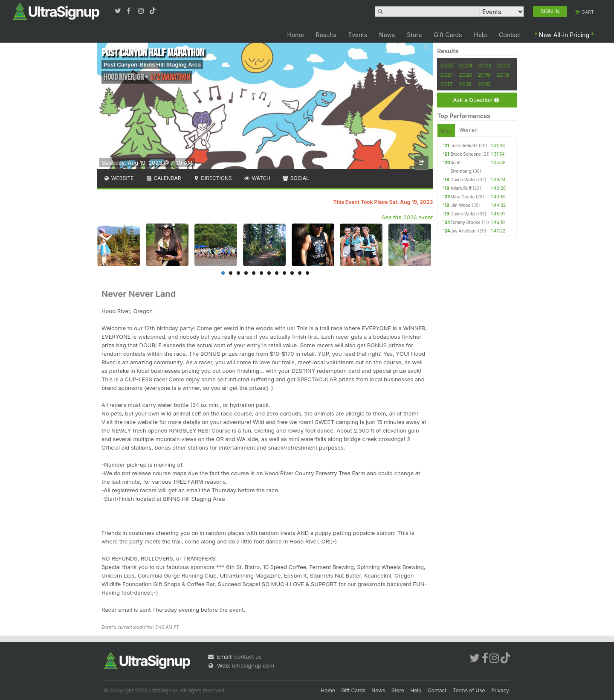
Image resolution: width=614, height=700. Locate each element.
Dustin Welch (463, 180)
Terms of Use (469, 690)
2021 (446, 75)
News (387, 35)
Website (119, 178)
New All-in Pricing (564, 35)
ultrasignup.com (253, 665)
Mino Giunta (462, 197)
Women (468, 130)
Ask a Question (476, 100)
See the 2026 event (407, 217)
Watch (257, 178)
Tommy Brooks (465, 222)
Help (481, 35)
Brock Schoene (466, 154)
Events (358, 35)
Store (414, 35)
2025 (447, 65)
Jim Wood (460, 205)
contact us (248, 656)
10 (292, 273)
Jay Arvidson (463, 231)
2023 (485, 65)
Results (326, 35)
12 (307, 273)
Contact (510, 35)
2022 (504, 65)
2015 (484, 84)
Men (446, 131)
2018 (503, 75)
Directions (212, 178)
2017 (446, 84)
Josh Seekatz (464, 145)
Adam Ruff (461, 188)
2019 (484, 75)
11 (300, 273)
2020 (466, 75)
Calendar (164, 178)
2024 (466, 65)
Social (296, 178)
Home (295, 35)
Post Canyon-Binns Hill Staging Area (152, 64)
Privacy (500, 690)
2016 (465, 84)
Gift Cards (448, 35)
